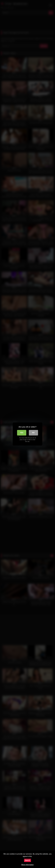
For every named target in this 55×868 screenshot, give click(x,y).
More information (27, 865)
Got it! (27, 860)
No (33, 433)
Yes (22, 433)
